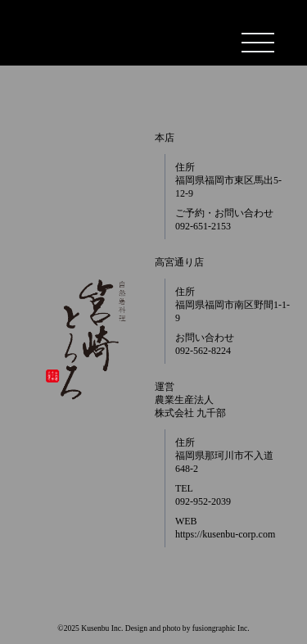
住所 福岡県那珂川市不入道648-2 (224, 456)
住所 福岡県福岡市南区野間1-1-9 (233, 305)
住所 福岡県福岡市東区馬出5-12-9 (228, 180)
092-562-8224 (203, 351)
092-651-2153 (203, 226)
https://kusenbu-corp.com (225, 534)
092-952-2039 (203, 501)
